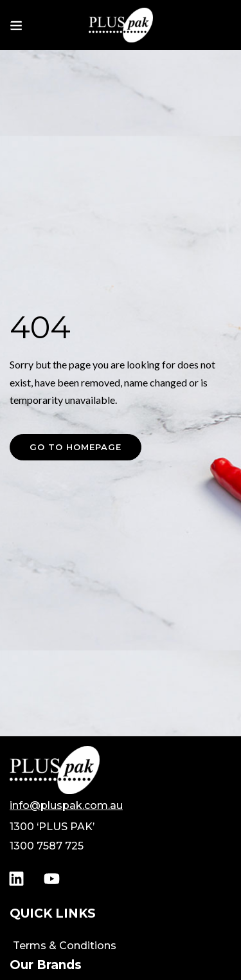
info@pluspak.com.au (66, 805)
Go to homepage (76, 447)
